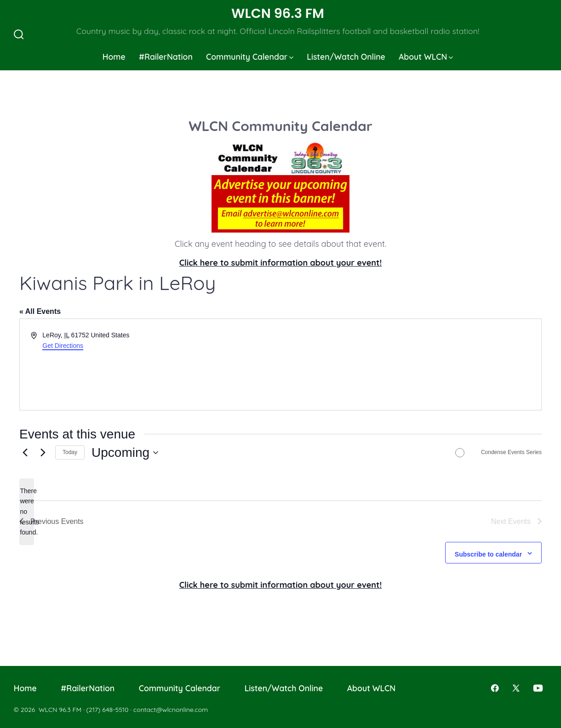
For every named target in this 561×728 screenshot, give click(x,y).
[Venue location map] (410, 364)
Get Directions (63, 346)
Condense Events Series (511, 452)
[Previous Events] (25, 453)
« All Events (40, 311)
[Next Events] (43, 453)
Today (70, 452)
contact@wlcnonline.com (171, 710)
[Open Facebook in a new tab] (495, 688)
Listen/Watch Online (346, 57)
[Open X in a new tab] (516, 688)
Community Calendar (250, 57)
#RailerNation (166, 57)
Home (114, 57)
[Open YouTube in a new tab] (538, 688)
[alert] (27, 512)
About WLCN (426, 57)
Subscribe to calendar (488, 554)
